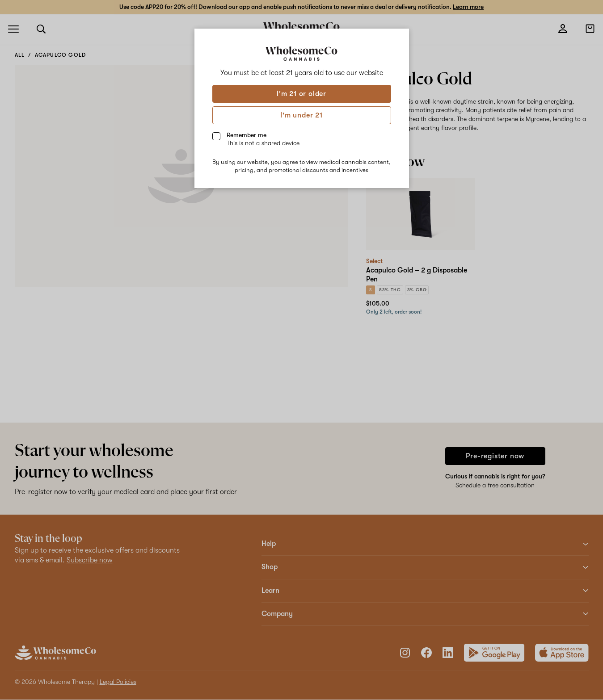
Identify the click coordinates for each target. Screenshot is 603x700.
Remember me (263, 139)
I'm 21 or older (301, 94)
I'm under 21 (301, 115)
